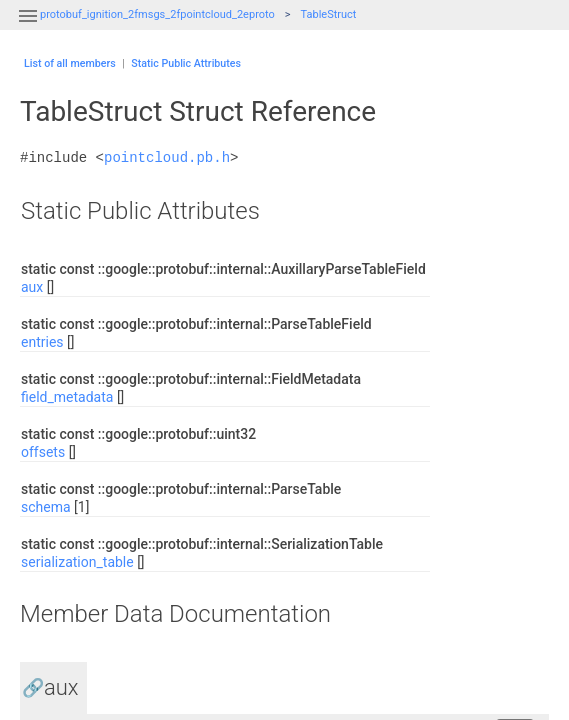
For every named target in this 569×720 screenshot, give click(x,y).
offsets (43, 452)
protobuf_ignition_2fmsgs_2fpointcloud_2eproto (157, 14)
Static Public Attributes (186, 63)
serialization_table (77, 562)
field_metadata (67, 397)
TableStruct (329, 14)
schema (46, 507)
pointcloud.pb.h (167, 157)
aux (32, 287)
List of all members (70, 63)
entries (42, 342)
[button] (28, 28)
